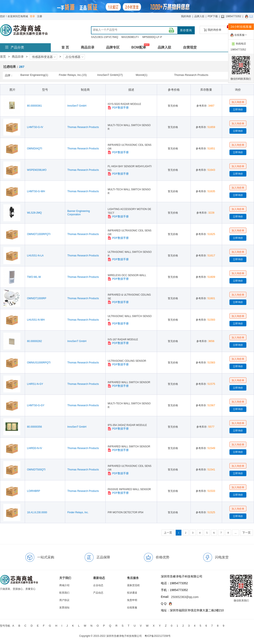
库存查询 (186, 30)
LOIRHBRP (34, 491)
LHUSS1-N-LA (35, 256)
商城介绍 (64, 585)
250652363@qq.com (185, 597)
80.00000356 (35, 427)
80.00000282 (35, 341)
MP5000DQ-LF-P (152, 37)
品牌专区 (113, 47)
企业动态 (98, 585)
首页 (3, 57)
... (236, 533)
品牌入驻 (199, 16)
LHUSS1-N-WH (36, 320)
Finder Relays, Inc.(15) (73, 75)
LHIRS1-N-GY (35, 384)
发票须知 (64, 608)
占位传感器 (75, 57)
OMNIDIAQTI (35, 149)
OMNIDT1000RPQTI (39, 234)
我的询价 (186, 16)
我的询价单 (217, 29)
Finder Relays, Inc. (78, 512)
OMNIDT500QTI (36, 470)
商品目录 (88, 47)
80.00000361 (35, 106)
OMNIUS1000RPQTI (39, 363)
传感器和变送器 (44, 57)
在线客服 (132, 608)
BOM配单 (139, 47)
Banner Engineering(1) (34, 75)
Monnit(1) (141, 75)
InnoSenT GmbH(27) (110, 75)
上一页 (168, 533)
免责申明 (132, 600)
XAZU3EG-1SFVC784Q (105, 37)
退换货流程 (133, 585)
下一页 (246, 533)
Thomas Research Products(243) (191, 75)
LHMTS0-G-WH (36, 191)
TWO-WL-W (34, 277)
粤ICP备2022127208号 (158, 636)
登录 (32, 16)
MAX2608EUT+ (130, 37)
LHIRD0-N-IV (35, 448)
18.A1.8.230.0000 (37, 512)
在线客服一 (239, 35)
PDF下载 (213, 16)
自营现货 (190, 47)
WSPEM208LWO (37, 170)
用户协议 (64, 600)
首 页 (65, 47)
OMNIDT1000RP (37, 298)
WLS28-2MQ (34, 213)
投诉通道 (132, 593)
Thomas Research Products (83, 127)
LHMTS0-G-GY (36, 405)
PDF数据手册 (118, 108)
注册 (40, 16)
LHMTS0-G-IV (35, 127)
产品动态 (98, 593)
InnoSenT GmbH (77, 106)
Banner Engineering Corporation (79, 213)
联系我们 (64, 593)
